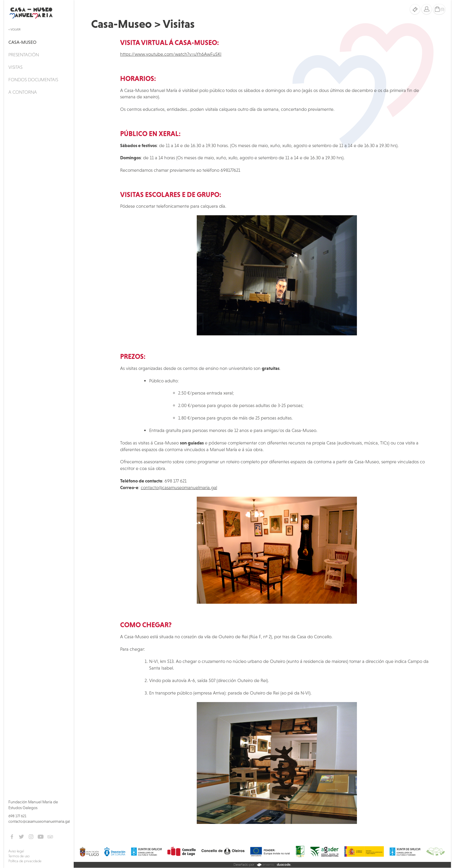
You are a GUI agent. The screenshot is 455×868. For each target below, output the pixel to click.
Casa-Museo (22, 42)
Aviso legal (16, 851)
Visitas (15, 67)
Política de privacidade (25, 861)
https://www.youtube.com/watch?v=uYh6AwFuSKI (171, 54)
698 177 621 (17, 816)
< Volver (15, 29)
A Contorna (23, 92)
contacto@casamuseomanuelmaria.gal (39, 821)
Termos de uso (19, 856)
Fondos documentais (33, 79)
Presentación (24, 55)
